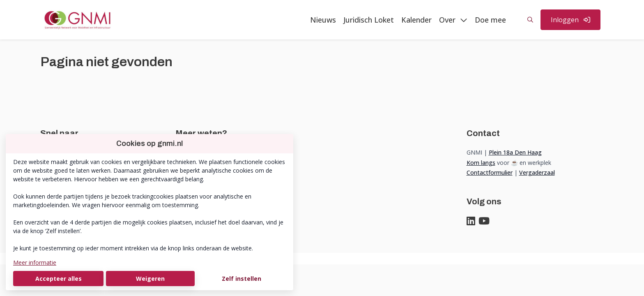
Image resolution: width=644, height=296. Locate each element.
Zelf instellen (241, 279)
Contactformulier (490, 172)
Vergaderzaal (537, 172)
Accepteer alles (59, 279)
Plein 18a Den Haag (515, 152)
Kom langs (481, 163)
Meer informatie (35, 262)
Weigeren (150, 279)
